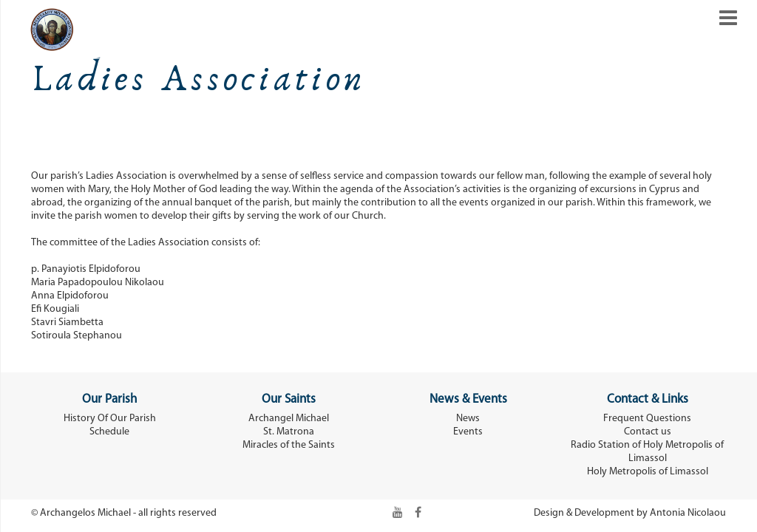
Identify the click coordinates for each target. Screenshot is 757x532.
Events (468, 432)
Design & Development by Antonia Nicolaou (630, 513)
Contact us (648, 432)
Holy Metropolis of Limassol (648, 472)
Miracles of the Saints (289, 445)
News (468, 419)
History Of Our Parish (110, 419)
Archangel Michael (289, 419)
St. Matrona (289, 432)
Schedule (109, 432)
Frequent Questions (647, 419)
